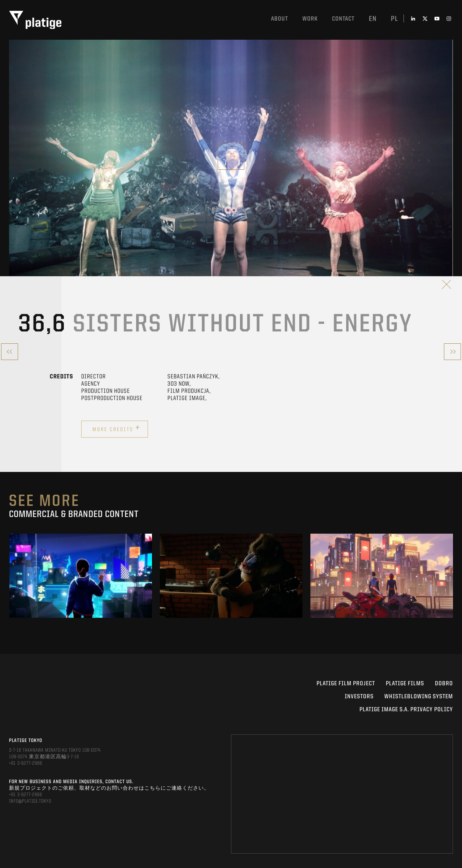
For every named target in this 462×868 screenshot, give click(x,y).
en (373, 19)
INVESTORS (359, 697)
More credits (116, 428)
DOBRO (444, 684)
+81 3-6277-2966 (26, 763)
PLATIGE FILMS (405, 684)
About (280, 19)
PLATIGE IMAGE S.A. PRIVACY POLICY (406, 710)
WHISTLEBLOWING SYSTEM (419, 697)
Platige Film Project (346, 684)
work (310, 19)
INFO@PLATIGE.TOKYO (30, 801)
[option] (81, 576)
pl (395, 19)
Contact (343, 19)
